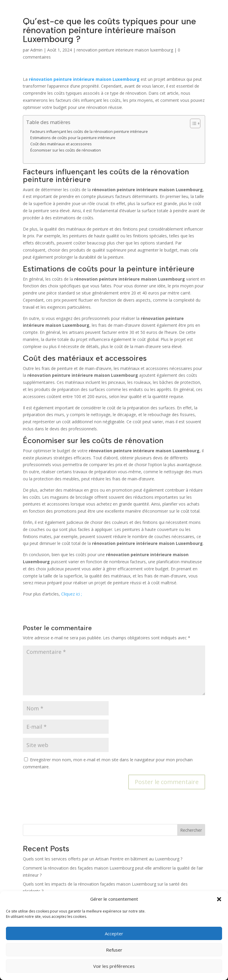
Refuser (114, 950)
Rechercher (191, 830)
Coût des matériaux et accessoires (61, 144)
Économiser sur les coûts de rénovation (66, 150)
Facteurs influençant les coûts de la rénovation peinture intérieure (89, 132)
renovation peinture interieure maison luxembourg (125, 50)
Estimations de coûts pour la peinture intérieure (73, 138)
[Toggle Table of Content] (192, 123)
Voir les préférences (114, 966)
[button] (219, 899)
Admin (36, 50)
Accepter (114, 934)
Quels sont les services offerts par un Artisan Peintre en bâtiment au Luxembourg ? (103, 859)
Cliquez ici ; (72, 594)
